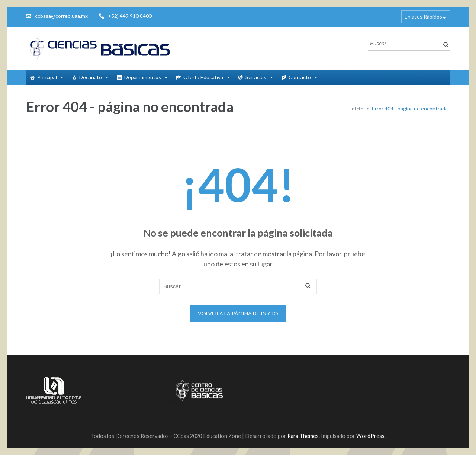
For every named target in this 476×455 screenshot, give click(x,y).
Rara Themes (303, 436)
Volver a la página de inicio (238, 313)
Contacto (303, 77)
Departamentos (146, 77)
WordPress (370, 436)
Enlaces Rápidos (423, 17)
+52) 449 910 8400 (130, 16)
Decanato (94, 77)
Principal (51, 77)
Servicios (260, 77)
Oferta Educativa (207, 77)
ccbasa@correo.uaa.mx (61, 16)
